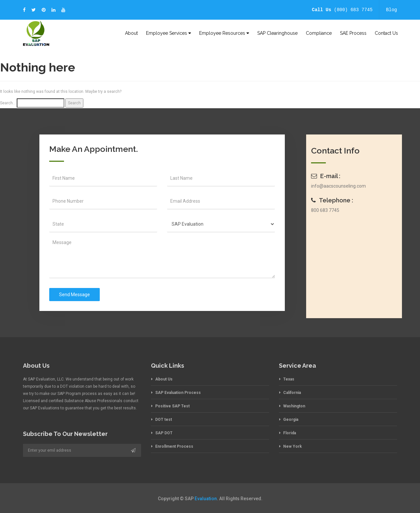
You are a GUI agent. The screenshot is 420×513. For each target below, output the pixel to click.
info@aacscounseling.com (338, 186)
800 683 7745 (325, 210)
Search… (8, 103)
